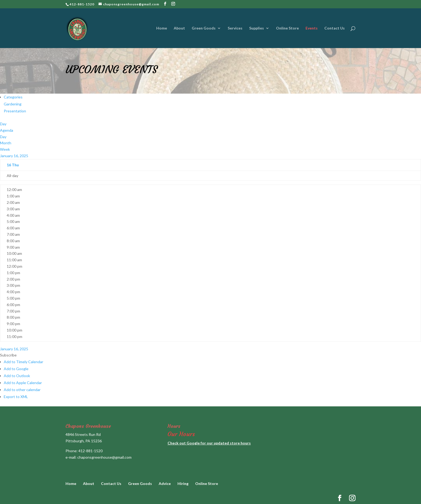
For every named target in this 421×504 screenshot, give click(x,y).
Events (312, 28)
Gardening (13, 104)
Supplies (257, 28)
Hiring (183, 483)
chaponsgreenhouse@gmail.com (104, 457)
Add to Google (16, 369)
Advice (165, 483)
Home (162, 28)
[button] (8, 355)
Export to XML (16, 397)
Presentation (15, 111)
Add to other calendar (22, 390)
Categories (13, 97)
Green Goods (204, 28)
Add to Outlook (17, 376)
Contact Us (335, 28)
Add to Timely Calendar (23, 362)
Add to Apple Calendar (23, 383)
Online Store (287, 28)
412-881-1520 (90, 451)
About (179, 28)
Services (235, 28)
